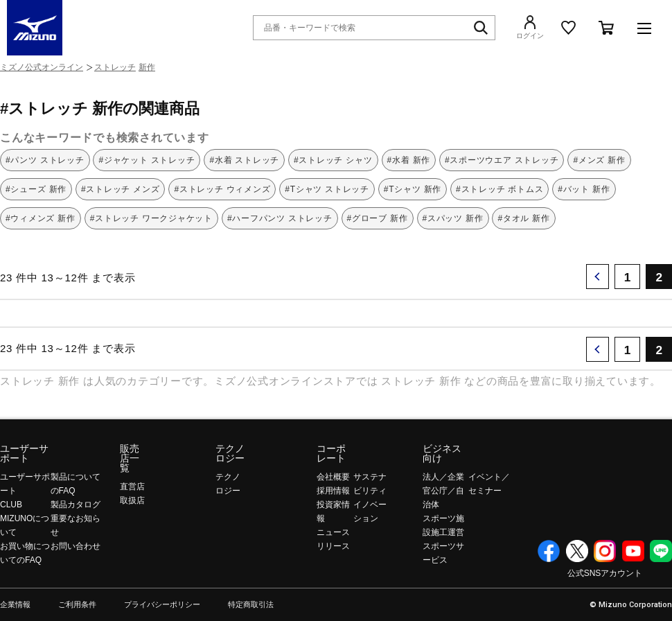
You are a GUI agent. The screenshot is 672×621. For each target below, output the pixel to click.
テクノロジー (230, 453)
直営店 (132, 487)
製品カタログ (76, 505)
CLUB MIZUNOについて (25, 518)
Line (661, 551)
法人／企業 (443, 477)
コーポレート (331, 453)
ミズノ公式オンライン (42, 67)
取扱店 (132, 500)
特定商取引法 (251, 605)
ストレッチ (115, 67)
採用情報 (333, 491)
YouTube (633, 551)
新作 (147, 67)
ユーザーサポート (24, 453)
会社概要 (333, 477)
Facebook (549, 551)
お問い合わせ (76, 546)
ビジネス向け (442, 453)
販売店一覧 (130, 458)
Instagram (605, 551)
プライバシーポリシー (162, 605)
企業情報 (15, 605)
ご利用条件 (77, 605)
